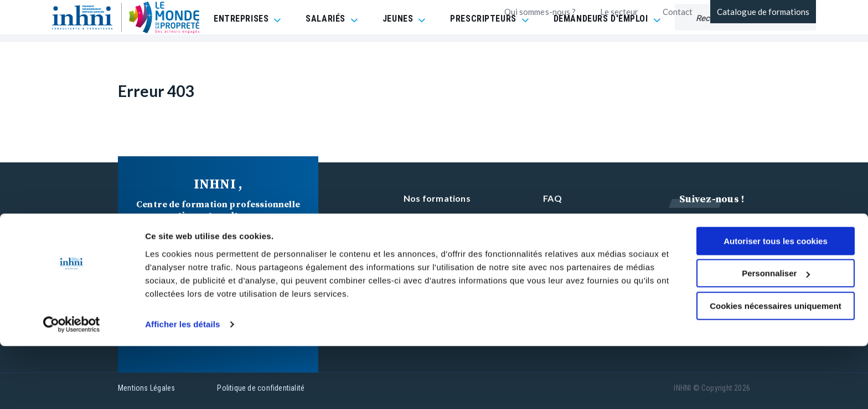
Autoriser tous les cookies (776, 304)
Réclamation (570, 240)
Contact (678, 12)
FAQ (552, 198)
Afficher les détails (182, 387)
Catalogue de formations (763, 12)
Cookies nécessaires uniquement (776, 369)
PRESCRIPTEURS (483, 47)
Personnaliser (776, 336)
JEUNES (398, 47)
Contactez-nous (438, 219)
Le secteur (619, 12)
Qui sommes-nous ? (540, 12)
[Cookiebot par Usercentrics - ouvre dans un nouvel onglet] (72, 387)
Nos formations (437, 198)
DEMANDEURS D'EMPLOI (601, 47)
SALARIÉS (325, 47)
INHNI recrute (433, 240)
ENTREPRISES (241, 47)
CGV (553, 219)
